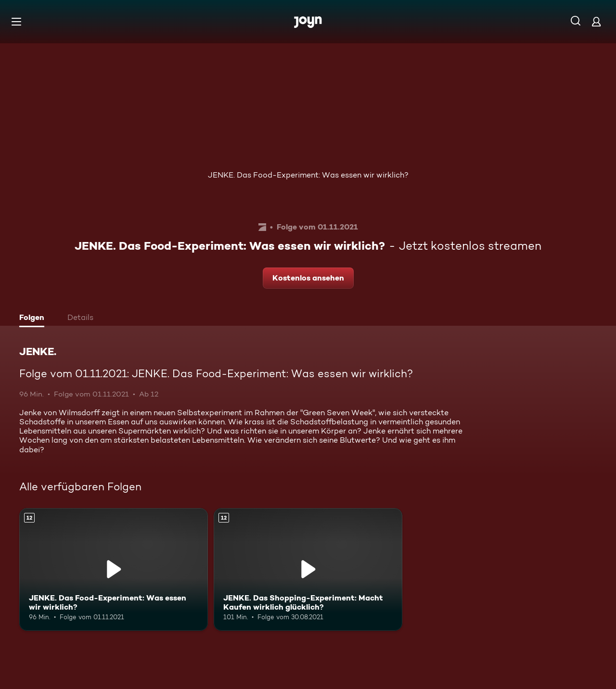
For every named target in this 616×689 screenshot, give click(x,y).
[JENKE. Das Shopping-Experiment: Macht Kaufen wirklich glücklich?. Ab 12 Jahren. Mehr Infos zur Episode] (308, 569)
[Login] (596, 21)
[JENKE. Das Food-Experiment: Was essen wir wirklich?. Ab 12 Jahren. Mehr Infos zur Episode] (114, 569)
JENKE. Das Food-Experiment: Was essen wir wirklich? (308, 175)
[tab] (34, 319)
